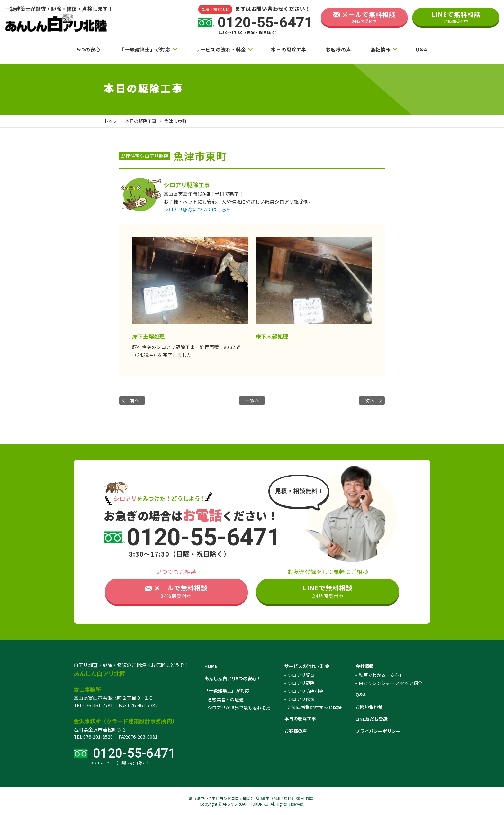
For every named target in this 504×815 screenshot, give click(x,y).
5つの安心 (89, 49)
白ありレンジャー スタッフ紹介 (391, 683)
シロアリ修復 (301, 699)
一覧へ (252, 400)
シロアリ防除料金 (306, 691)
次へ (370, 400)
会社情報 (380, 49)
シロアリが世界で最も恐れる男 (239, 708)
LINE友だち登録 (372, 719)
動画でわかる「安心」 (381, 675)
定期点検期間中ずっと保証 (315, 707)
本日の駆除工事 (289, 49)
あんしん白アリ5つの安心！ (233, 678)
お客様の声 (339, 49)
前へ (134, 400)
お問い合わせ (369, 707)
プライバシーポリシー (378, 731)
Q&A (421, 49)
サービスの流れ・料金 (221, 49)
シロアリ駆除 (301, 683)
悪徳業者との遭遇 (226, 699)
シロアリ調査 (301, 675)
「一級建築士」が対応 (145, 49)
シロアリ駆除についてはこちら (197, 209)
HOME (211, 666)
